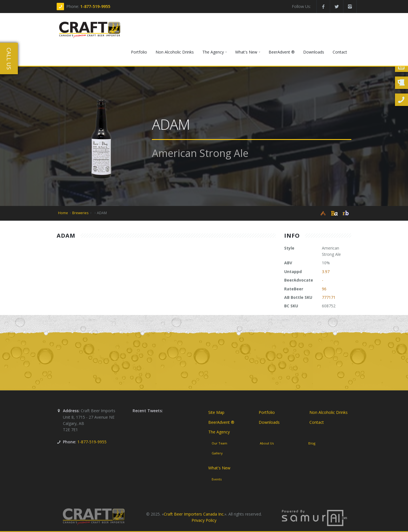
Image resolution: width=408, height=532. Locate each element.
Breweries (80, 213)
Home (63, 213)
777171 (329, 297)
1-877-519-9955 (95, 6)
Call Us (9, 59)
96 (324, 289)
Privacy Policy (204, 520)
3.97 (326, 272)
